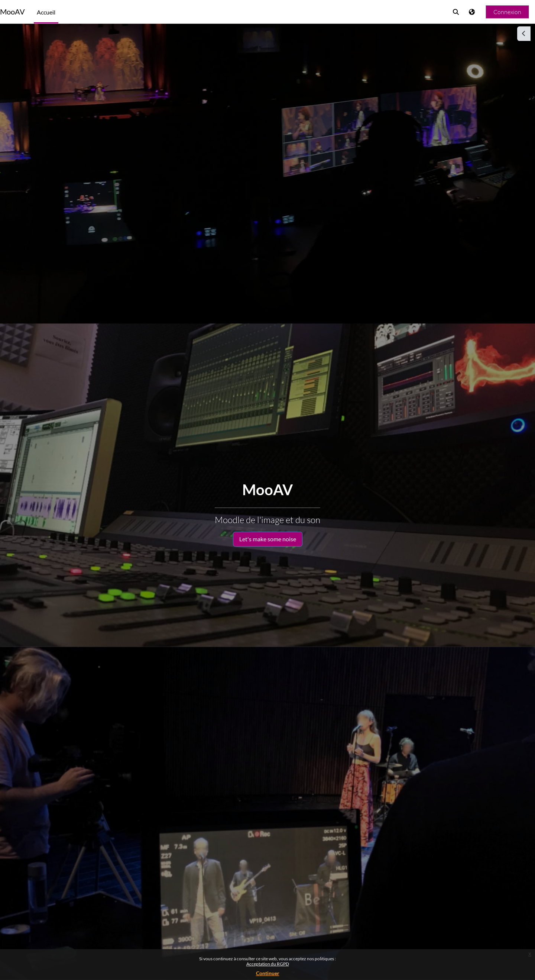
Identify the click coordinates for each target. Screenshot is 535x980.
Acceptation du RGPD (268, 964)
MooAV (12, 12)
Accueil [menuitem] (46, 12)
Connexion (507, 12)
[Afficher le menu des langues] (473, 12)
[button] (456, 12)
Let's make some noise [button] (268, 539)
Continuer (268, 973)
